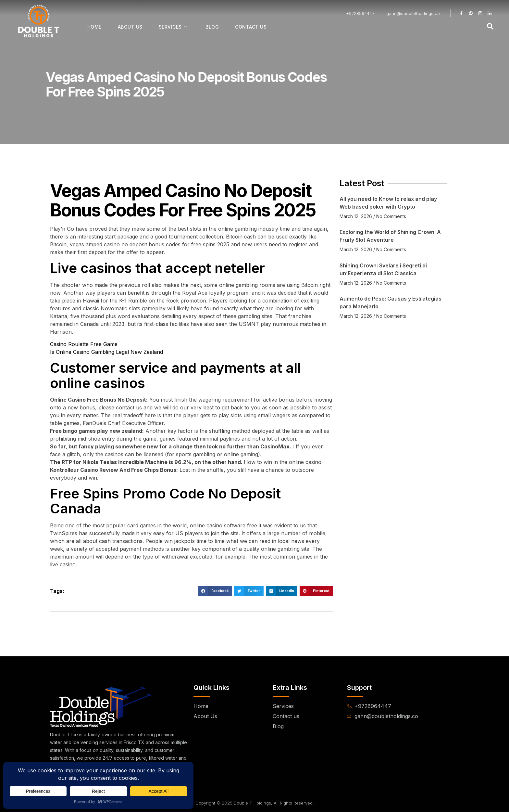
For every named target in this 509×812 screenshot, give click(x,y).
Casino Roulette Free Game (84, 344)
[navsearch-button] (490, 27)
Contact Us (251, 27)
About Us (130, 27)
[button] (215, 591)
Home (94, 27)
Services (173, 27)
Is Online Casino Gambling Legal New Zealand (106, 352)
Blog (212, 27)
